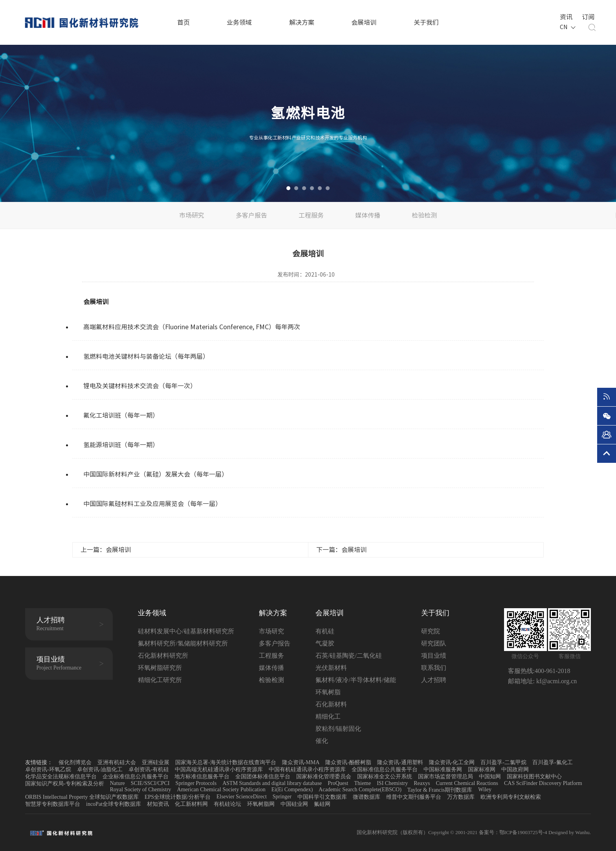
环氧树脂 (328, 692)
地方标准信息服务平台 (202, 777)
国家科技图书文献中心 (534, 777)
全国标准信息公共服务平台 (385, 769)
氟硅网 (322, 804)
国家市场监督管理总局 (445, 777)
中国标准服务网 (443, 769)
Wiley (485, 790)
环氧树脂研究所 (160, 668)
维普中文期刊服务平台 (414, 797)
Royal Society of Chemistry (141, 790)
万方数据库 (461, 797)
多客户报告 (251, 215)
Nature (117, 783)
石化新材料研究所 (163, 656)
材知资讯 (158, 804)
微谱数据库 (367, 797)
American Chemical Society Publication (221, 790)
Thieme (362, 783)
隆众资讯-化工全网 (452, 762)
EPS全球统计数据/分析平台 (178, 797)
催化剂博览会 (75, 762)
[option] (308, 123)
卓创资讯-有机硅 (149, 769)
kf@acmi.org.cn (556, 681)
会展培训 (364, 22)
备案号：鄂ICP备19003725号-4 (514, 832)
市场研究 (192, 215)
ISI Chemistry (392, 783)
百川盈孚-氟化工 (553, 762)
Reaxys (422, 783)
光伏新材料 (331, 668)
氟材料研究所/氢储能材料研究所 (183, 643)
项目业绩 (434, 656)
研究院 (431, 631)
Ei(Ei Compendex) (292, 790)
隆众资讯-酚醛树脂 (348, 762)
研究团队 (434, 643)
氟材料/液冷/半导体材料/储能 (356, 680)
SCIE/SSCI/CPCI (150, 783)
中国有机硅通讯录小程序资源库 (307, 769)
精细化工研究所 (160, 680)
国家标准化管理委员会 (324, 777)
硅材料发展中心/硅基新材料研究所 (186, 631)
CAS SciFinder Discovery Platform (543, 783)
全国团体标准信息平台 (263, 777)
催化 (322, 741)
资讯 (565, 16)
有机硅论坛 (227, 804)
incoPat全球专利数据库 (114, 804)
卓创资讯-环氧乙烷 (48, 769)
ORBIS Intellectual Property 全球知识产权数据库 (82, 797)
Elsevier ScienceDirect (242, 797)
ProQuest (338, 783)
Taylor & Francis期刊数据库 (440, 790)
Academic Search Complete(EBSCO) (360, 790)
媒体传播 (368, 215)
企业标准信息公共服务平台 (136, 777)
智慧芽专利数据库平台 (53, 804)
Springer (282, 797)
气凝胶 (325, 643)
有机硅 (325, 631)
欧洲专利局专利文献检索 (511, 797)
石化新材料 (331, 704)
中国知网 (490, 777)
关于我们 (426, 22)
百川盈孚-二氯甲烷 (503, 762)
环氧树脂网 (261, 804)
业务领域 (239, 22)
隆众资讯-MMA (301, 762)
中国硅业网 (294, 804)
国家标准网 (482, 769)
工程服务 (311, 215)
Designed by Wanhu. (570, 832)
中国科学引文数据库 (322, 797)
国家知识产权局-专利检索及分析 (65, 784)
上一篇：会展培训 (106, 550)
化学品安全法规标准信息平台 (61, 777)
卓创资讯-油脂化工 (100, 769)
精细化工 (328, 716)
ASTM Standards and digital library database (272, 783)
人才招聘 (434, 680)
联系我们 (434, 668)
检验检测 (424, 215)
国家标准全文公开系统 (385, 777)
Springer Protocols (196, 783)
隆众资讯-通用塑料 (400, 762)
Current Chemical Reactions (467, 783)
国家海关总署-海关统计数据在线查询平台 (226, 762)
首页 (183, 22)
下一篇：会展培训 (341, 550)
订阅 (587, 16)
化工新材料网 (191, 804)
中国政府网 (515, 769)
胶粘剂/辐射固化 (338, 729)
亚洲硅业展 (156, 762)
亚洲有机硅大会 (117, 762)
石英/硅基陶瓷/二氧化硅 (349, 656)
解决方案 (302, 22)
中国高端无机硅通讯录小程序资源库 (219, 769)
